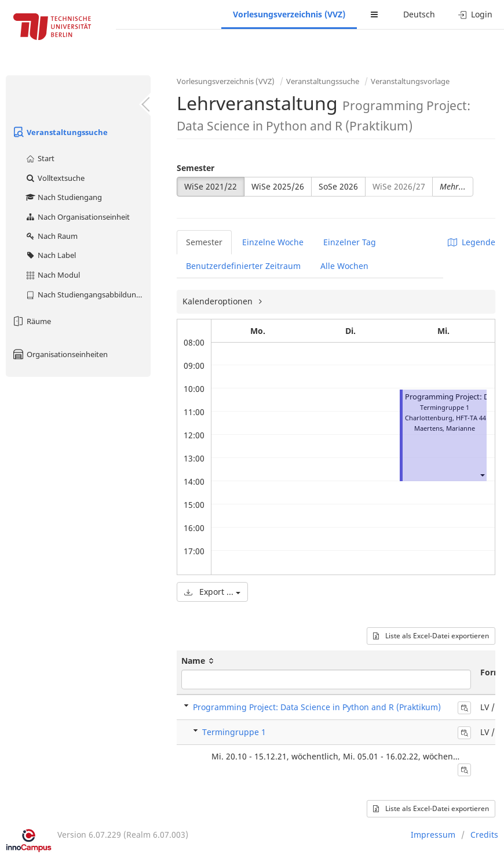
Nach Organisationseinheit (77, 217)
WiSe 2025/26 (278, 186)
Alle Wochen (344, 266)
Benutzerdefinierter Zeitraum (243, 266)
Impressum (433, 835)
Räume (31, 321)
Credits (484, 835)
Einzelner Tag (350, 242)
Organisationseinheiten (60, 354)
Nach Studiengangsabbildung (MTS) (88, 295)
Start (40, 158)
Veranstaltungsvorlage (410, 81)
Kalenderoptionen (219, 301)
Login (475, 14)
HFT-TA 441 (473, 418)
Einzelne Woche (273, 242)
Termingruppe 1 (234, 732)
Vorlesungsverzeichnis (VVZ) (289, 14)
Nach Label (50, 255)
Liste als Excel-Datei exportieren (431, 636)
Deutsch (419, 14)
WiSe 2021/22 (211, 186)
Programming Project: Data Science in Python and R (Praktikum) (317, 707)
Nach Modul (52, 275)
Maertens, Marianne (445, 428)
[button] (482, 475)
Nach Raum (51, 236)
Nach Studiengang (63, 197)
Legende (472, 242)
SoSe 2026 (338, 186)
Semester (196, 168)
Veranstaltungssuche (60, 132)
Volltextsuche (55, 178)
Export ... (212, 592)
